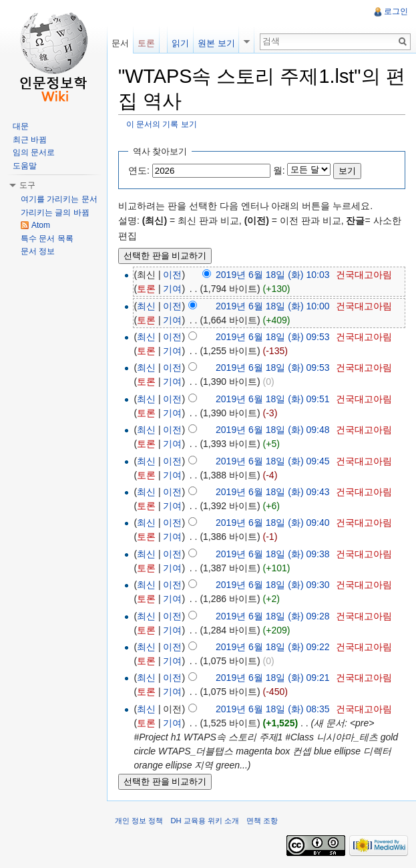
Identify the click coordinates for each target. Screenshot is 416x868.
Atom (41, 225)
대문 (21, 126)
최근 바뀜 (30, 140)
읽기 (180, 43)
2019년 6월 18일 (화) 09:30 (272, 585)
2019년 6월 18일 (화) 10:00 (272, 306)
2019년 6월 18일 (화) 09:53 (272, 337)
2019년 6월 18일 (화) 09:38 (272, 554)
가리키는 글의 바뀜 (55, 212)
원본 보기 (216, 43)
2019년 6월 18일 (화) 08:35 (272, 709)
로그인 (396, 11)
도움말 (25, 166)
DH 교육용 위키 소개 (204, 821)
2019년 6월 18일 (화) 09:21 (272, 678)
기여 (172, 289)
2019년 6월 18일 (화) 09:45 (272, 461)
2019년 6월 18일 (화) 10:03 (272, 275)
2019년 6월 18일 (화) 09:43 (272, 492)
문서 (120, 43)
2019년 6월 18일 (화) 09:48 (272, 430)
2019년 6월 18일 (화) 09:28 (272, 616)
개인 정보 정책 (139, 821)
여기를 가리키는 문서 (59, 199)
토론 (146, 289)
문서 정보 (38, 251)
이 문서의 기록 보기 (162, 124)
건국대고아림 (364, 275)
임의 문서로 (34, 152)
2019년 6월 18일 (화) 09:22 (272, 647)
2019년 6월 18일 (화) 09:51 (272, 399)
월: (279, 170)
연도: (139, 170)
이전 (172, 275)
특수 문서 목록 (47, 239)
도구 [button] (27, 185)
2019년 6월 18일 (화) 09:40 (272, 523)
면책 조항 (262, 821)
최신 (146, 306)
